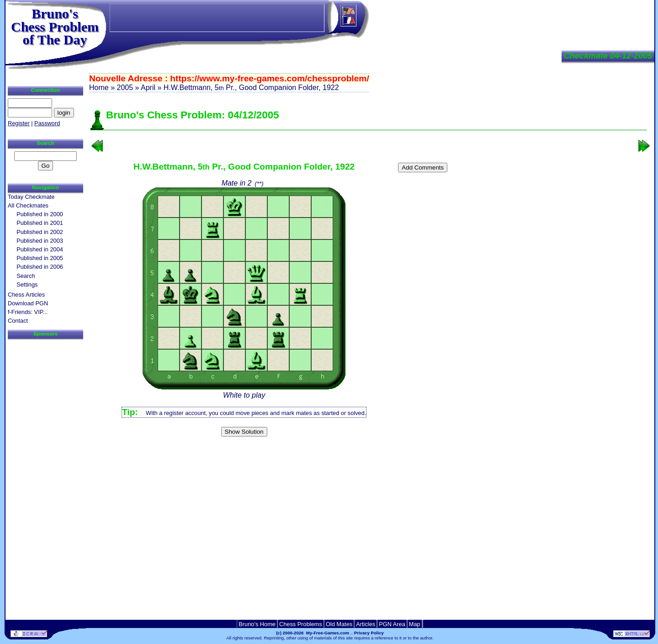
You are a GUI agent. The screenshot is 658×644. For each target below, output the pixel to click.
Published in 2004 (40, 249)
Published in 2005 (40, 258)
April (148, 88)
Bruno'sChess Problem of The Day (55, 27)
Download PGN (28, 303)
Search (26, 276)
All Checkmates (28, 205)
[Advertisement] (369, 455)
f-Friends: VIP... (28, 312)
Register (19, 123)
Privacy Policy (369, 633)
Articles (366, 624)
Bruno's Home (257, 624)
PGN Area (392, 624)
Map (415, 624)
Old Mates (339, 624)
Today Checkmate (31, 197)
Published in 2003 (40, 241)
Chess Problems (301, 624)
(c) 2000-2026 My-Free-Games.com (313, 633)
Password (47, 123)
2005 (125, 88)
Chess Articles (26, 295)
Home (99, 88)
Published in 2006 (40, 267)
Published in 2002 (40, 232)
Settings (27, 285)
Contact (18, 321)
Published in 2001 (40, 223)
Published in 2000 (40, 214)
